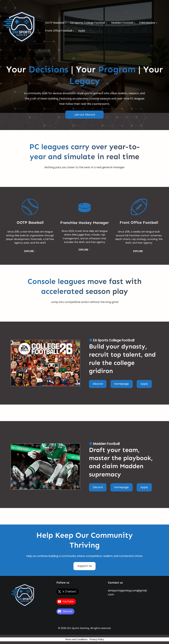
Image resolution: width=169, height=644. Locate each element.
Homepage (121, 384)
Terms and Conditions (76, 639)
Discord (98, 384)
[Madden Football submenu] (135, 23)
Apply (144, 384)
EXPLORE (29, 251)
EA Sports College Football (114, 340)
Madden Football (106, 444)
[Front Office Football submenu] (74, 31)
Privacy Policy (97, 639)
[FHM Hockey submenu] (157, 23)
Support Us (85, 566)
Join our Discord (84, 115)
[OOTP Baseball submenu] (66, 23)
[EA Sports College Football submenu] (106, 23)
